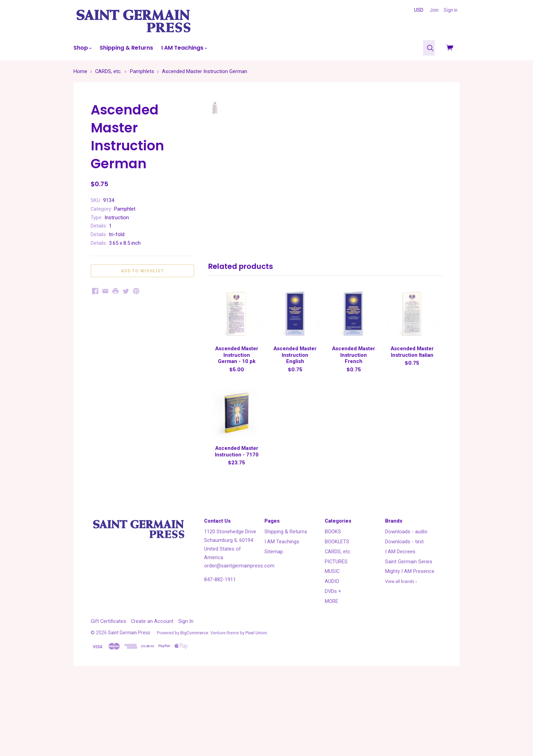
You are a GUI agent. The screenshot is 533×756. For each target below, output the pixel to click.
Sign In (186, 697)
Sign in (451, 10)
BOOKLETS (337, 618)
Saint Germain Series (409, 637)
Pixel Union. (257, 709)
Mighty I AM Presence (410, 647)
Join (434, 10)
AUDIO (332, 657)
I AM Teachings (184, 48)
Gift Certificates (108, 697)
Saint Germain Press (129, 709)
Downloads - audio (406, 608)
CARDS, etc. (338, 628)
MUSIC (332, 647)
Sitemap (274, 628)
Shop (82, 48)
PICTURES (336, 637)
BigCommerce (194, 709)
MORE (331, 677)
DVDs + (333, 667)
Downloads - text (404, 618)
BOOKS (333, 608)
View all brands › (401, 658)
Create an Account (152, 697)
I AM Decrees (400, 628)
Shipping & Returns (126, 48)
